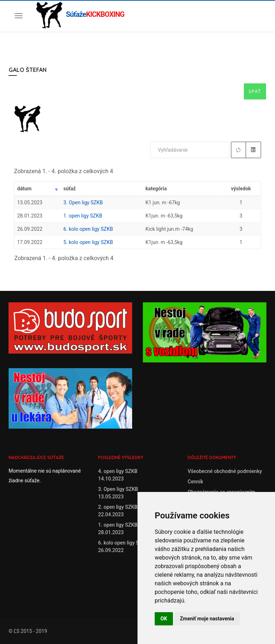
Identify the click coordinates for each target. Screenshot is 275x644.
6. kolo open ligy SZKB (88, 229)
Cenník (195, 482)
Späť (255, 91)
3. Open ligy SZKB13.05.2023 (118, 493)
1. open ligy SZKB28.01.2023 (118, 529)
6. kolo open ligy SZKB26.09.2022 (123, 547)
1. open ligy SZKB (83, 216)
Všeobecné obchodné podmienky (225, 471)
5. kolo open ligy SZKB (88, 242)
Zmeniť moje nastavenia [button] (207, 619)
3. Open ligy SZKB (83, 203)
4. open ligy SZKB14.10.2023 (118, 475)
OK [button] (164, 619)
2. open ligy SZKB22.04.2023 (118, 511)
